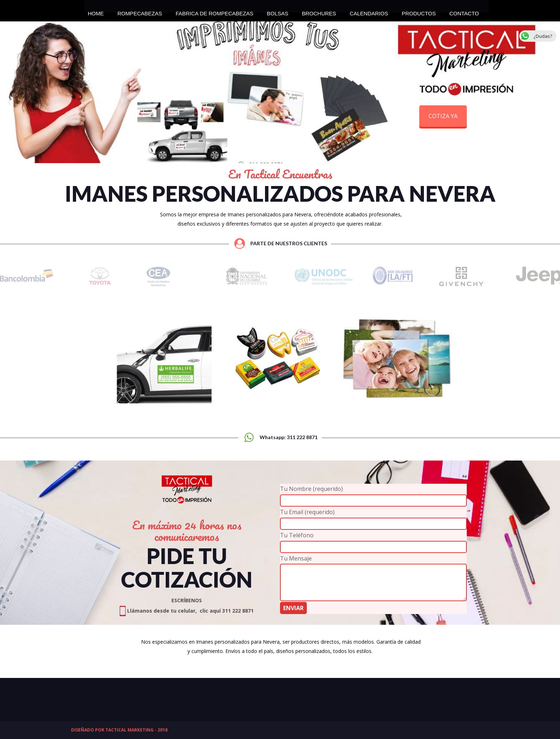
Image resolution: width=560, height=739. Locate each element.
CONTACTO (464, 11)
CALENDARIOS (369, 11)
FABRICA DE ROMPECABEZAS (215, 11)
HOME (96, 11)
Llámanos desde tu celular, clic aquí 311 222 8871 (187, 611)
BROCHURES (319, 11)
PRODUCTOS (419, 11)
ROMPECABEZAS (140, 11)
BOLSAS (277, 11)
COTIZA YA (443, 116)
